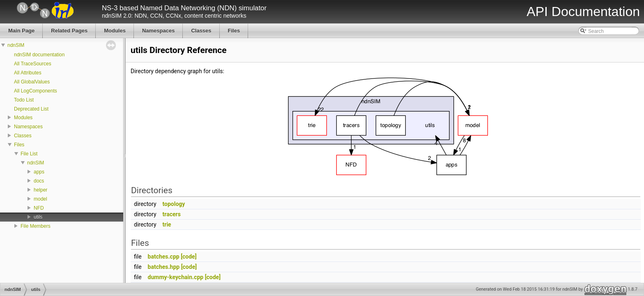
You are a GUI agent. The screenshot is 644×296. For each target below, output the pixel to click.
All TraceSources (33, 64)
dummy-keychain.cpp (176, 277)
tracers (172, 214)
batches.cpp (164, 257)
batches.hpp (164, 267)
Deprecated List (31, 109)
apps (39, 172)
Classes (23, 136)
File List (29, 154)
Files (19, 145)
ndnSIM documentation (39, 55)
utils (38, 217)
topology (174, 204)
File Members (36, 226)
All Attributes (28, 73)
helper (40, 190)
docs (39, 181)
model (40, 199)
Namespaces (28, 127)
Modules (23, 118)
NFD (39, 208)
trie (167, 224)
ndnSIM (16, 45)
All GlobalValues (32, 82)
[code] (189, 257)
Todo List (24, 100)
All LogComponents (36, 91)
